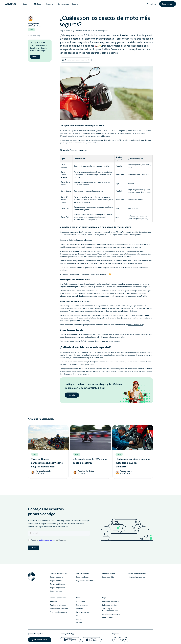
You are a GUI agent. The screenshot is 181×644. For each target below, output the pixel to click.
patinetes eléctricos (98, 134)
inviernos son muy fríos (103, 315)
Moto (68, 31)
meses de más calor (136, 325)
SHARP (144, 296)
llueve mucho (84, 315)
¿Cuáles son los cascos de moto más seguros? (91, 31)
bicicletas (85, 134)
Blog (61, 31)
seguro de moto (99, 371)
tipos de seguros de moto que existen (74, 374)
